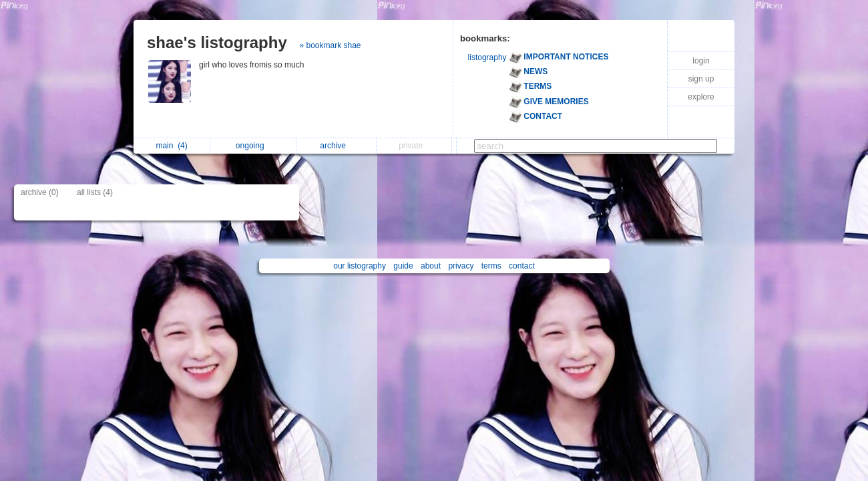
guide (403, 266)
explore (701, 97)
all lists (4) (95, 192)
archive (336, 146)
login (701, 61)
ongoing (253, 146)
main (171, 146)
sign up (701, 79)
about (431, 266)
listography (487, 57)
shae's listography (217, 42)
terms (491, 266)
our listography (360, 266)
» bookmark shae (330, 45)
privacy (461, 266)
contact (522, 266)
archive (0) (40, 192)
